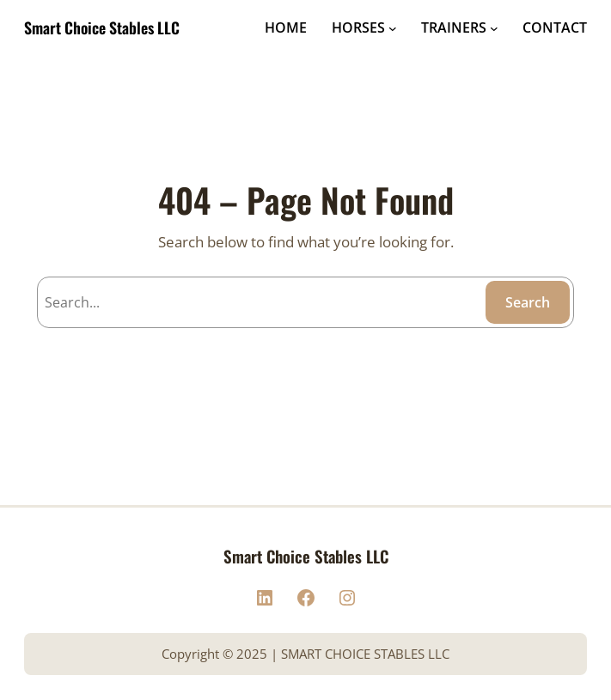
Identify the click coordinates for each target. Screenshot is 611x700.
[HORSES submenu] (393, 28)
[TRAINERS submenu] (494, 28)
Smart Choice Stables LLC (102, 27)
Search (528, 302)
